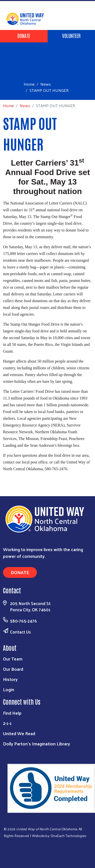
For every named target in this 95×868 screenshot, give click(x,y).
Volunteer (71, 35)
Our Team (13, 659)
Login (9, 689)
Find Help (12, 713)
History (10, 679)
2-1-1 (7, 723)
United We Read (19, 733)
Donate (24, 35)
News (46, 84)
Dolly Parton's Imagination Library (37, 744)
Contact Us (20, 632)
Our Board (13, 669)
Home (29, 84)
